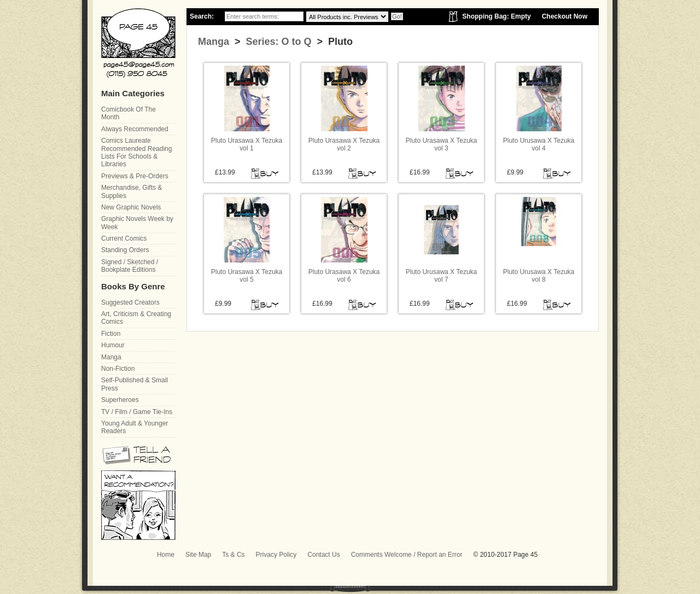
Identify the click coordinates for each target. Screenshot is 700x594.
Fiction (111, 334)
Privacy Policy (276, 555)
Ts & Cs (233, 555)
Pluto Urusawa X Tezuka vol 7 (442, 276)
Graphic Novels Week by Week (137, 223)
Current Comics (124, 238)
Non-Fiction (118, 369)
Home (166, 555)
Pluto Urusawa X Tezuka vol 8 (539, 276)
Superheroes (120, 400)
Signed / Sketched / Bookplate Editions (130, 266)
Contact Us (323, 555)
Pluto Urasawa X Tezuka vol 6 (344, 276)
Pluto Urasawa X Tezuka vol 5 (247, 276)
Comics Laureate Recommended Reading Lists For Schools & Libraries (136, 152)
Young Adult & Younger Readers (135, 427)
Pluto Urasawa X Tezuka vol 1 (247, 144)
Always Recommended (135, 129)
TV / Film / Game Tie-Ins (137, 412)
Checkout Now (565, 16)
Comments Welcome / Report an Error (407, 555)
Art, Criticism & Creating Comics (136, 318)
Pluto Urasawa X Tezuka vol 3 (442, 144)
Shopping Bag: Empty (496, 16)
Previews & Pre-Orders (135, 176)
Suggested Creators (130, 302)
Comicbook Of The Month (129, 113)
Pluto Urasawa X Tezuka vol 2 (344, 144)
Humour (113, 345)
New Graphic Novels (131, 207)
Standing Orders (125, 250)
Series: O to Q (278, 42)
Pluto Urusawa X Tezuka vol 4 (539, 144)
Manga (214, 42)
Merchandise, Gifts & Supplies (132, 191)
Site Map (198, 555)
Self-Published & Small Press (135, 384)
